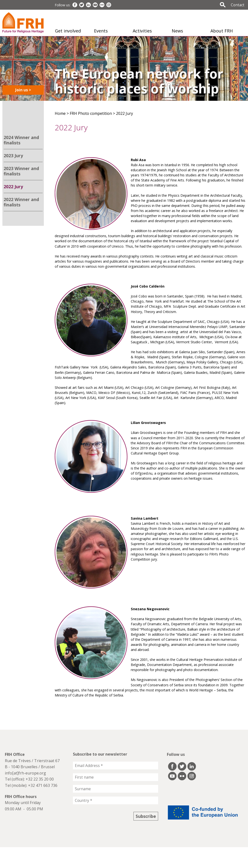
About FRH (222, 31)
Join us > (23, 90)
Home (60, 113)
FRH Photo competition (91, 113)
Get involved (68, 31)
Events (101, 31)
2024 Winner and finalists (21, 140)
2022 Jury (13, 187)
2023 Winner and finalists (21, 171)
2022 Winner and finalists (21, 202)
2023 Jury (13, 156)
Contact (238, 5)
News (177, 31)
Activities (142, 31)
